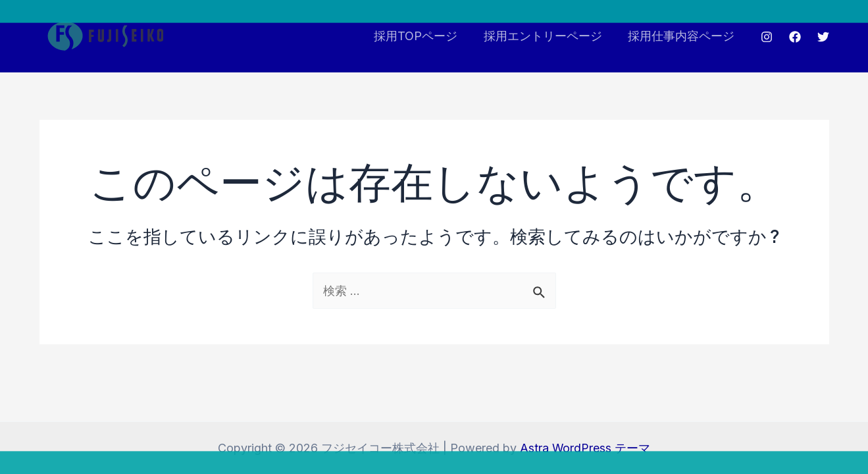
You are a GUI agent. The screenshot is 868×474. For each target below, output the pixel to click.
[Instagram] (767, 37)
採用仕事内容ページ (682, 36)
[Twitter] (823, 37)
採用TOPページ (421, 36)
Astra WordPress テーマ (585, 448)
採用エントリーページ (546, 36)
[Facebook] (795, 37)
